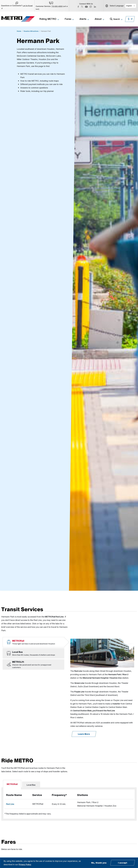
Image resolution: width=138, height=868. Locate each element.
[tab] (33, 642)
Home (19, 31)
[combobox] (131, 6)
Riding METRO (48, 19)
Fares (68, 19)
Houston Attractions (31, 31)
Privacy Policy (25, 864)
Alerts (83, 19)
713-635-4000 (57, 6)
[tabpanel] (69, 778)
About (98, 19)
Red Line (10, 778)
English (129, 6)
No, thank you (99, 863)
